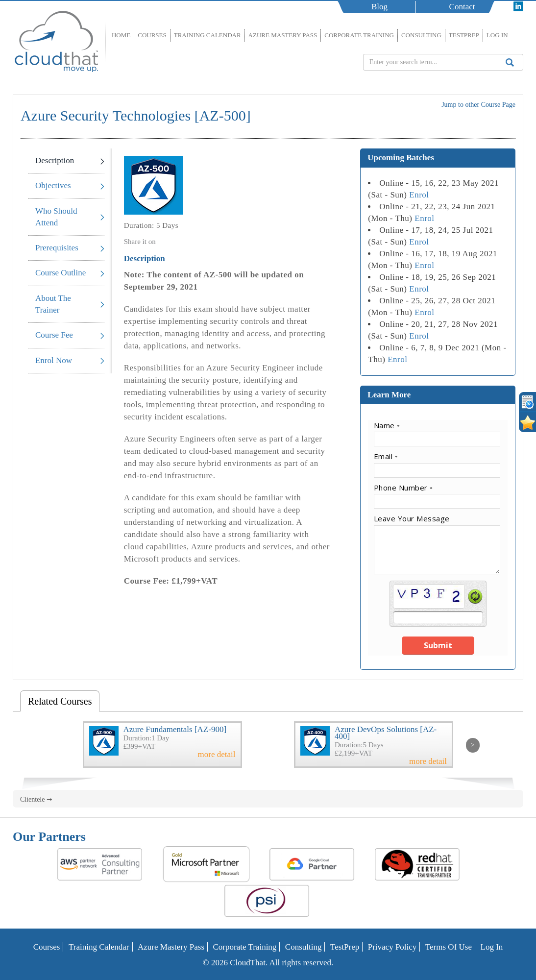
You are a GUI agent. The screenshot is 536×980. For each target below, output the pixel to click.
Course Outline (61, 273)
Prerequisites (57, 248)
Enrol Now (54, 360)
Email (386, 456)
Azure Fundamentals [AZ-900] (175, 729)
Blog (379, 7)
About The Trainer (53, 304)
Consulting (421, 35)
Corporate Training (359, 35)
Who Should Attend (56, 217)
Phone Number (403, 488)
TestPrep (464, 35)
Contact (462, 7)
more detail (217, 755)
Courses (152, 35)
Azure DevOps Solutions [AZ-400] (386, 733)
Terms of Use (449, 947)
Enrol (419, 195)
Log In (497, 35)
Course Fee (54, 335)
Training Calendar (207, 35)
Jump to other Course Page (478, 105)
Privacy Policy (392, 947)
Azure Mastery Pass (283, 35)
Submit (438, 645)
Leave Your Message (412, 518)
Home (121, 35)
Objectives (53, 185)
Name (387, 425)
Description (55, 160)
